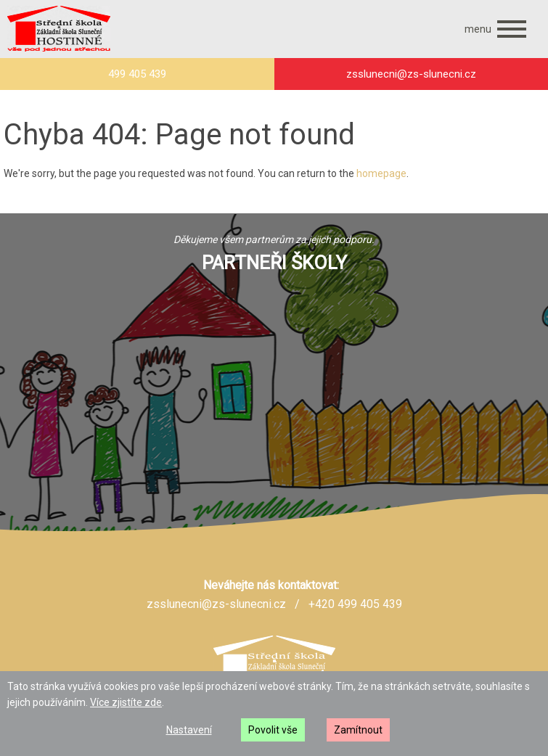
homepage (381, 173)
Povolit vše (273, 730)
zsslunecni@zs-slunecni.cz (216, 604)
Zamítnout (358, 730)
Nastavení (189, 730)
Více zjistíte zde (126, 702)
